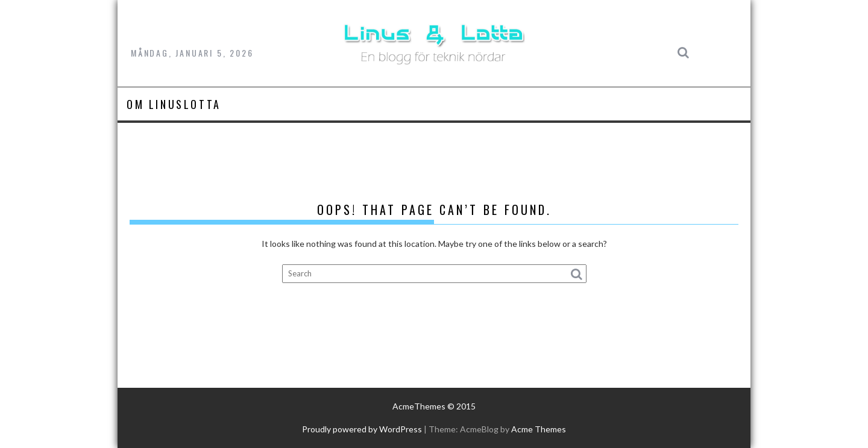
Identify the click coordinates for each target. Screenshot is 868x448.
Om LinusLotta (174, 104)
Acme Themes (539, 429)
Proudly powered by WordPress (362, 429)
